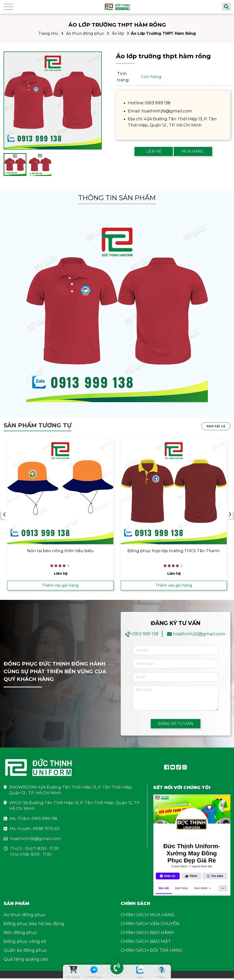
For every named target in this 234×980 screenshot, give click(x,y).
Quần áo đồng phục (25, 952)
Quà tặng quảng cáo (26, 961)
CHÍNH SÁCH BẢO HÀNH (147, 934)
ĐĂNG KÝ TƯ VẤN (175, 725)
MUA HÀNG (193, 151)
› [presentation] (230, 515)
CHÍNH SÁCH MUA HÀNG (148, 916)
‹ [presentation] (4, 515)
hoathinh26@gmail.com (199, 636)
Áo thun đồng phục (85, 33)
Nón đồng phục (20, 934)
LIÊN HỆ (154, 151)
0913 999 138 (145, 636)
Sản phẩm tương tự (38, 425)
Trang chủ (48, 33)
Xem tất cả (216, 426)
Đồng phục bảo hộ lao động (34, 925)
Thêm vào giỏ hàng (60, 586)
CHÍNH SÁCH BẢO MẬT (146, 943)
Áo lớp (118, 33)
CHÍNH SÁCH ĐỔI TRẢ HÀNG (152, 952)
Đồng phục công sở (25, 943)
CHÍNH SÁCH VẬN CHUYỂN (150, 925)
